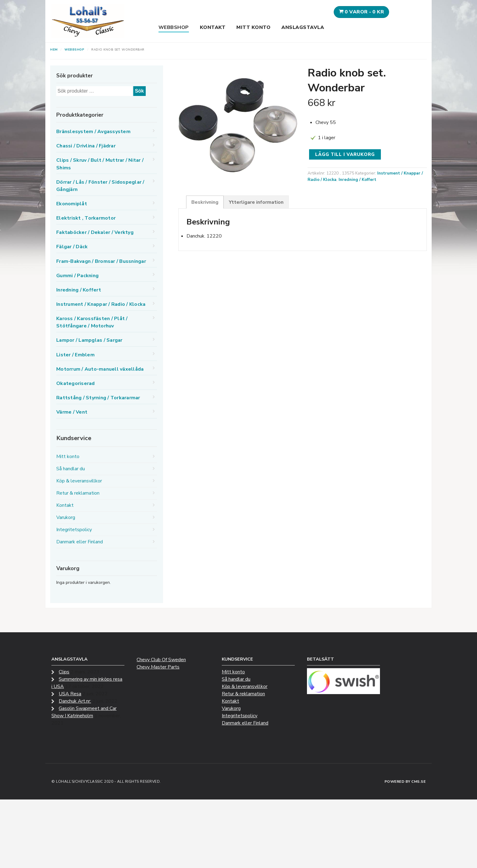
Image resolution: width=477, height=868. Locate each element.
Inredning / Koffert (357, 180)
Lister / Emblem (75, 355)
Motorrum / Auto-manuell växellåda (100, 369)
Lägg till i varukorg (345, 154)
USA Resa (70, 694)
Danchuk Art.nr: (75, 701)
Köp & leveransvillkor (79, 481)
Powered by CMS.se (405, 782)
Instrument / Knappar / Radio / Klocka (101, 304)
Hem (54, 50)
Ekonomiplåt (72, 204)
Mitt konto (253, 27)
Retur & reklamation (78, 493)
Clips (64, 672)
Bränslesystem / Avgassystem (93, 132)
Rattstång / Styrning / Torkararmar (98, 398)
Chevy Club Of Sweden (161, 660)
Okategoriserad (76, 383)
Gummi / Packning (77, 276)
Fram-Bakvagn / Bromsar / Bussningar (101, 261)
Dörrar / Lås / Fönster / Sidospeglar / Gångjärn (100, 186)
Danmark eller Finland (80, 542)
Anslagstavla (303, 27)
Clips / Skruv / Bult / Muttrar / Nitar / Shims (100, 164)
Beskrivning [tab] (205, 202)
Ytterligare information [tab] (256, 202)
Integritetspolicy (74, 530)
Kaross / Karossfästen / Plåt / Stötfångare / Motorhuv (92, 322)
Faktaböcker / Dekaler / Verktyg (95, 232)
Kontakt (213, 27)
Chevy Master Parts (158, 667)
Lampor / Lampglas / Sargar (89, 340)
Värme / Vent (72, 412)
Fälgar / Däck (72, 247)
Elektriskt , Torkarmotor (86, 218)
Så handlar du (71, 469)
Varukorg (66, 517)
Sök (139, 91)
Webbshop (174, 27)
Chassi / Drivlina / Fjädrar (86, 146)
